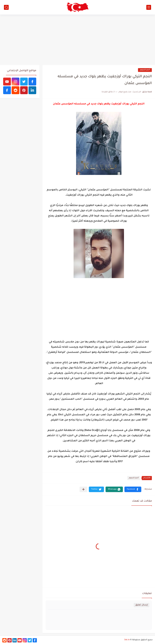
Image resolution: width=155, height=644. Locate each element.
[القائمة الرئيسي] (149, 7)
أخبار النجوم (145, 70)
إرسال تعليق (142, 605)
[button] (133, 489)
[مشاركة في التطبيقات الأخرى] (83, 489)
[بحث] (6, 7)
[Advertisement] (77, 40)
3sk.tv (127, 640)
